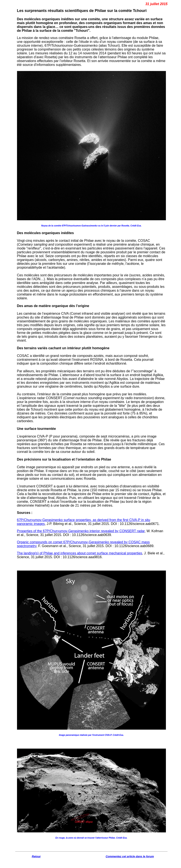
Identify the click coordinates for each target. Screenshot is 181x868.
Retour (36, 856)
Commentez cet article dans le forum (130, 856)
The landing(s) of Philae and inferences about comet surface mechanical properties (80, 553)
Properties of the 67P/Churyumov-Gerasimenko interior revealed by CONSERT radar (81, 531)
